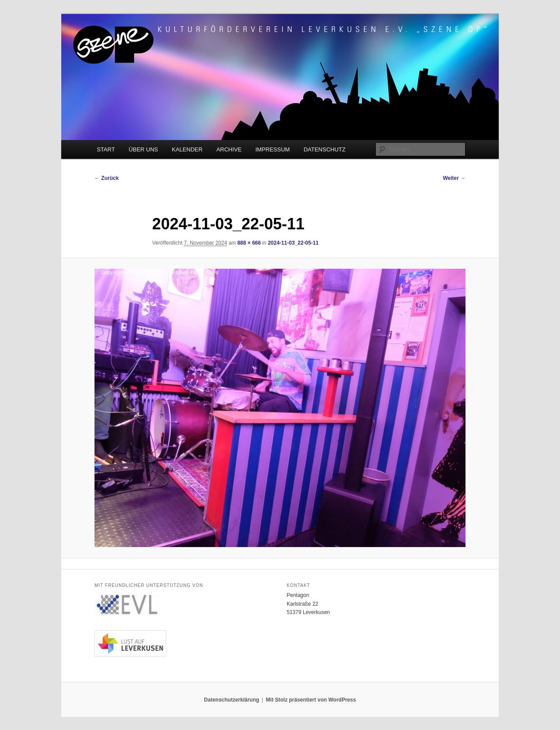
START (106, 149)
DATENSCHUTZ (325, 149)
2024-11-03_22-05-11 (293, 243)
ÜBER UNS (143, 149)
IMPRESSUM (273, 149)
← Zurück (107, 178)
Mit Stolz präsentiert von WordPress (311, 700)
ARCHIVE (229, 149)
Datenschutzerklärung (231, 700)
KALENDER (187, 149)
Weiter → (454, 178)
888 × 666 (249, 243)
